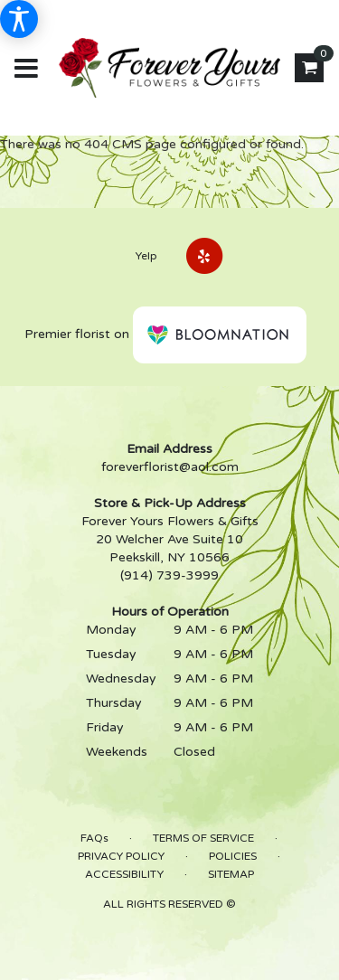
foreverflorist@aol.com (170, 467)
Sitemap (231, 874)
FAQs (94, 838)
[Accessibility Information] (19, 19)
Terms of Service (203, 838)
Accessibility (124, 874)
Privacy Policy (121, 856)
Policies (233, 856)
